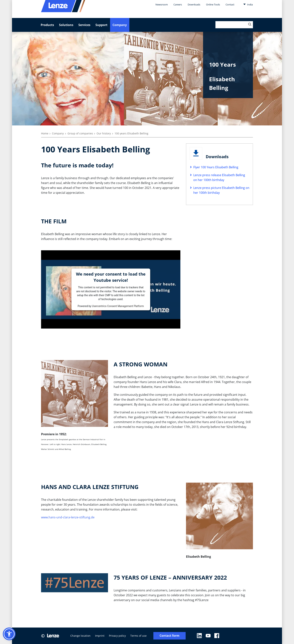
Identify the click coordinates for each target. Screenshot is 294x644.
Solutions (66, 25)
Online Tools (213, 4)
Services (84, 25)
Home (45, 133)
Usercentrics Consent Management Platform (118, 306)
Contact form (169, 636)
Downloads (194, 4)
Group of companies (80, 133)
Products (47, 25)
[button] (9, 634)
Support (101, 25)
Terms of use (138, 636)
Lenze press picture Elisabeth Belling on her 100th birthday (221, 190)
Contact (230, 4)
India (248, 4)
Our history (104, 133)
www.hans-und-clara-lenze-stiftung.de (68, 517)
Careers (178, 4)
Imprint (100, 636)
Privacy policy (117, 636)
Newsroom (162, 4)
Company (120, 25)
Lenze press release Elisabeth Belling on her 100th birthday (219, 177)
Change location (80, 636)
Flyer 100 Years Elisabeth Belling (216, 167)
